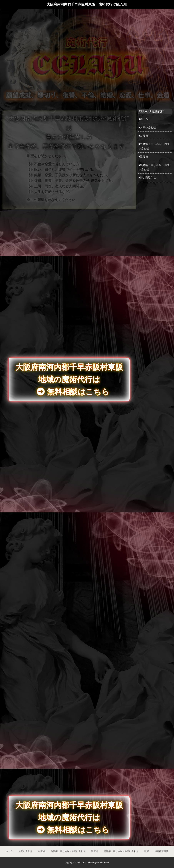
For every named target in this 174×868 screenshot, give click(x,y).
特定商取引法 (162, 851)
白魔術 (42, 851)
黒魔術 (95, 851)
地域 (147, 851)
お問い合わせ (25, 851)
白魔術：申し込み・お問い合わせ (68, 851)
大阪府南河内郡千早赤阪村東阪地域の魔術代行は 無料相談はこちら (69, 817)
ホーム (9, 851)
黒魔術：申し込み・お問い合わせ (121, 851)
